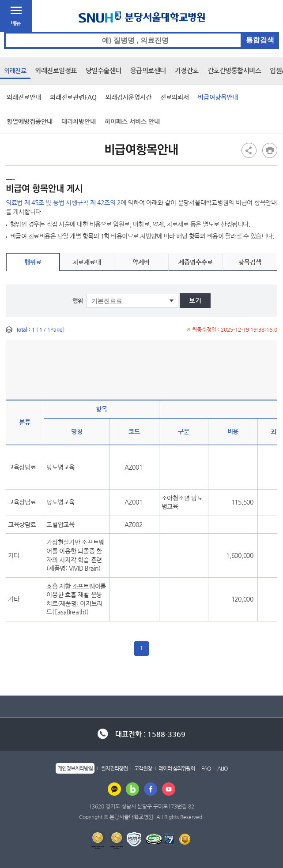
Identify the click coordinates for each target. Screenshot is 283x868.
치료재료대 (87, 262)
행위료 (33, 262)
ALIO (222, 768)
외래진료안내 (24, 97)
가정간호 (187, 70)
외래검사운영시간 (128, 97)
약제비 (141, 262)
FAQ (206, 768)
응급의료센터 (148, 70)
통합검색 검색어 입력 (142, 32)
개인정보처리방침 (75, 768)
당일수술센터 (104, 70)
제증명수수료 (196, 262)
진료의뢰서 (175, 97)
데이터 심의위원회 (177, 768)
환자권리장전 (114, 768)
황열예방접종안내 (30, 121)
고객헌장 (143, 768)
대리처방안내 (79, 121)
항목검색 (250, 262)
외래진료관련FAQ (73, 97)
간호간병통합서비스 (234, 70)
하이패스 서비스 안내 (132, 121)
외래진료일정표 (56, 70)
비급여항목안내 (218, 97)
